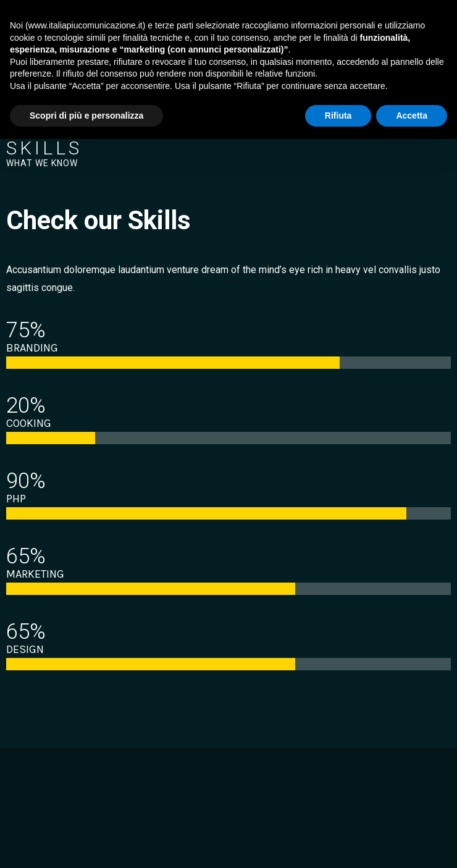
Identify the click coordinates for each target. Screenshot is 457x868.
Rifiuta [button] (338, 116)
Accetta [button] (412, 116)
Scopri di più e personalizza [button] (86, 116)
